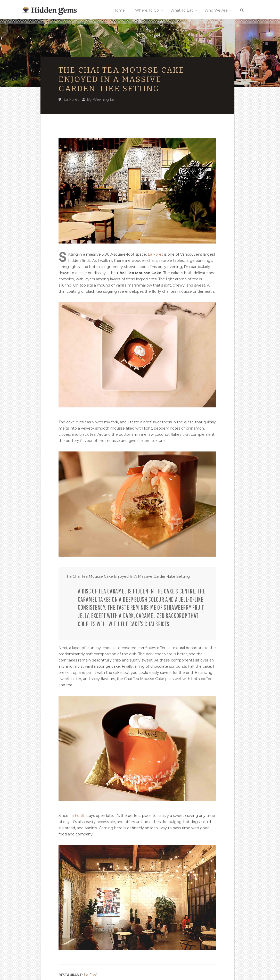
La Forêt (71, 99)
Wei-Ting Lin (104, 99)
